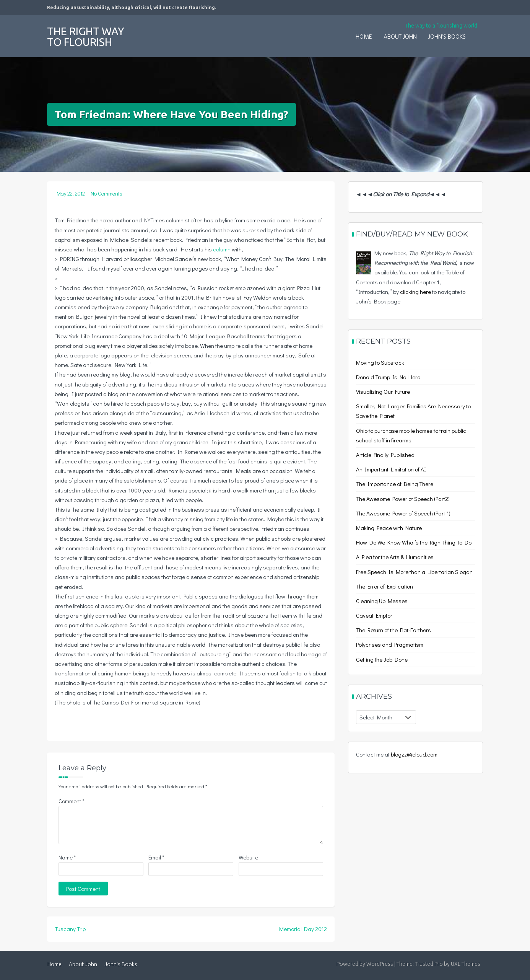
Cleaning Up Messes (382, 601)
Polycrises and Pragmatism (390, 644)
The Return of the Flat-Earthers (393, 630)
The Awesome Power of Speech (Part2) (403, 499)
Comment (71, 801)
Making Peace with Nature (389, 528)
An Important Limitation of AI (391, 469)
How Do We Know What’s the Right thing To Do (414, 542)
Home (364, 37)
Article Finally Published (385, 455)
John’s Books (447, 37)
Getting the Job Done (382, 659)
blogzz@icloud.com (414, 754)
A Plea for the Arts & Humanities (395, 557)
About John (400, 37)
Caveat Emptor (374, 615)
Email (156, 857)
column (222, 249)
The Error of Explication (384, 586)
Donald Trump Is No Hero (388, 377)
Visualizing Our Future (383, 391)
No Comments (106, 193)
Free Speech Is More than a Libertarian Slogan (414, 572)
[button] (477, 32)
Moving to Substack (380, 362)
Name (67, 857)
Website (248, 857)
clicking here (415, 292)
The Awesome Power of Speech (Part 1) (403, 513)
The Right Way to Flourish (86, 37)
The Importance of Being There (395, 484)
